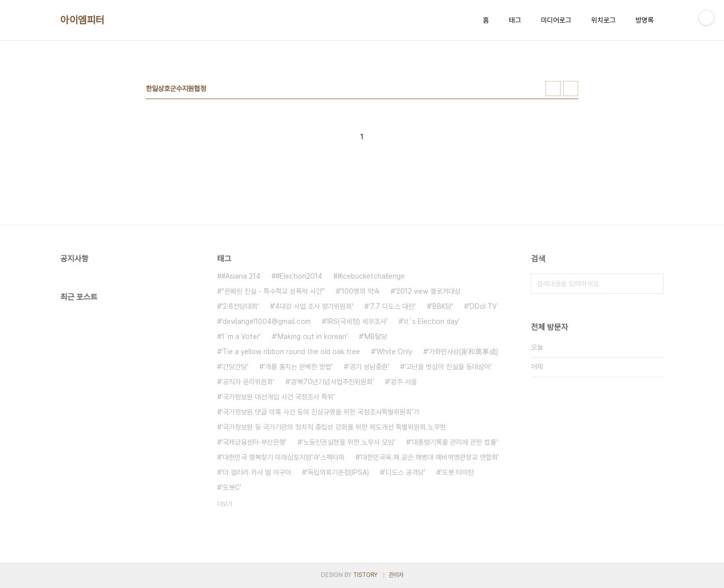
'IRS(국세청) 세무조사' (357, 321)
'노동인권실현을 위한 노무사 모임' (348, 442)
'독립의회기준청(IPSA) (338, 472)
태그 (515, 20)
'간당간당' (235, 367)
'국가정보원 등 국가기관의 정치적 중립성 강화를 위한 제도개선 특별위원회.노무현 (334, 427)
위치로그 (603, 20)
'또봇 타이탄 (457, 472)
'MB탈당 (375, 337)
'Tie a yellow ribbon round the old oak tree (291, 352)
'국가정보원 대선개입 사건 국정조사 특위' (278, 397)
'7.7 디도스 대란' (392, 306)
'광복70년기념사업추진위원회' (332, 382)
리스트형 (571, 89)
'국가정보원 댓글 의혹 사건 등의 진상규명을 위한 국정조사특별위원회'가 (320, 412)
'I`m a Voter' (241, 337)
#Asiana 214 (241, 276)
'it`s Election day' (431, 321)
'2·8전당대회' (240, 306)
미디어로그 (556, 20)
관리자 (396, 575)
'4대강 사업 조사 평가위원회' (314, 306)
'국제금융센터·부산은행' (254, 442)
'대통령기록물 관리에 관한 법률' (454, 442)
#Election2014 (299, 276)
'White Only (394, 352)
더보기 (225, 504)
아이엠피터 (82, 20)
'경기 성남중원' (369, 367)
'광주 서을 (403, 382)
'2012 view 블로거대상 (428, 291)
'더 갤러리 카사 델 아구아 (256, 472)
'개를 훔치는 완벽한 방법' (298, 367)
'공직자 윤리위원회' (248, 382)
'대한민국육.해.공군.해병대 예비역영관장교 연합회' (429, 457)
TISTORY (365, 575)
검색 (654, 284)
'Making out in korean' (312, 337)
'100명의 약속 (360, 291)
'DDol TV (482, 306)
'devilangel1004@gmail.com (266, 321)
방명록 (645, 20)
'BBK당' (442, 306)
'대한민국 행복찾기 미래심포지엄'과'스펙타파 (283, 457)
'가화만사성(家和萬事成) (463, 352)
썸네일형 (553, 89)
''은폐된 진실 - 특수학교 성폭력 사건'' (273, 291)
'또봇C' (231, 487)
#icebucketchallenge (371, 276)
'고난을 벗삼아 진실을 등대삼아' (448, 367)
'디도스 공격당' (405, 472)
